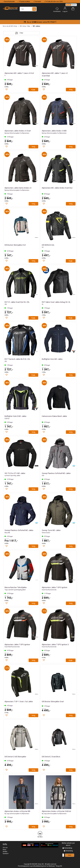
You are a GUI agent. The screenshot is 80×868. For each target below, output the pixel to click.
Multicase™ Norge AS (55, 866)
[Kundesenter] (57, 9)
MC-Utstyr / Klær (25, 26)
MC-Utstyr (14, 26)
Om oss (5, 848)
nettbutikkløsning (37, 866)
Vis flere (40, 837)
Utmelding (69, 851)
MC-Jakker (37, 26)
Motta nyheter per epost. (68, 844)
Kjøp (33, 90)
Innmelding (68, 848)
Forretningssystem (24, 866)
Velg (71, 90)
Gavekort (6, 854)
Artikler (5, 852)
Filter (21, 33)
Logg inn (65, 9)
